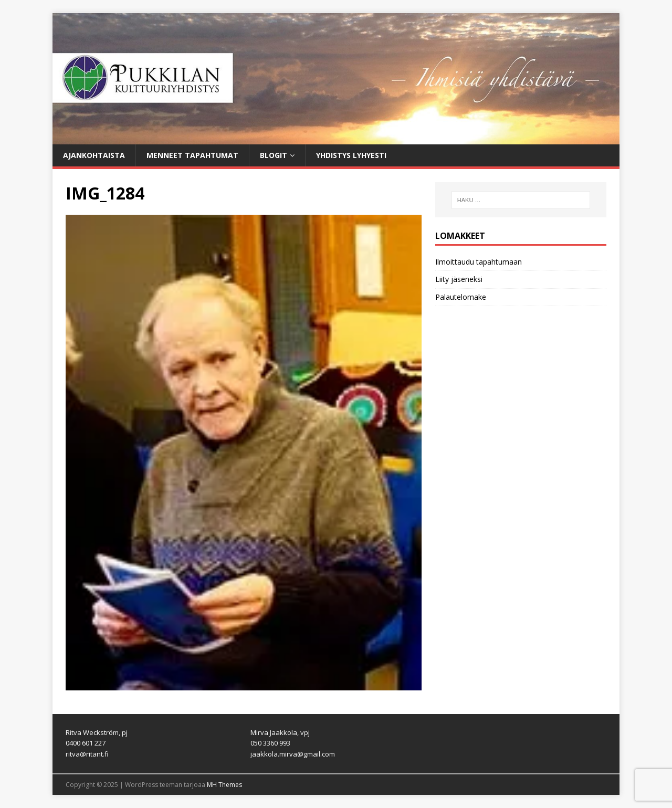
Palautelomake (461, 297)
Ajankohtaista (94, 155)
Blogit (274, 155)
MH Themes (224, 785)
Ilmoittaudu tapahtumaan (479, 262)
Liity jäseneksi (459, 279)
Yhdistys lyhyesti (351, 155)
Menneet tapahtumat (192, 155)
